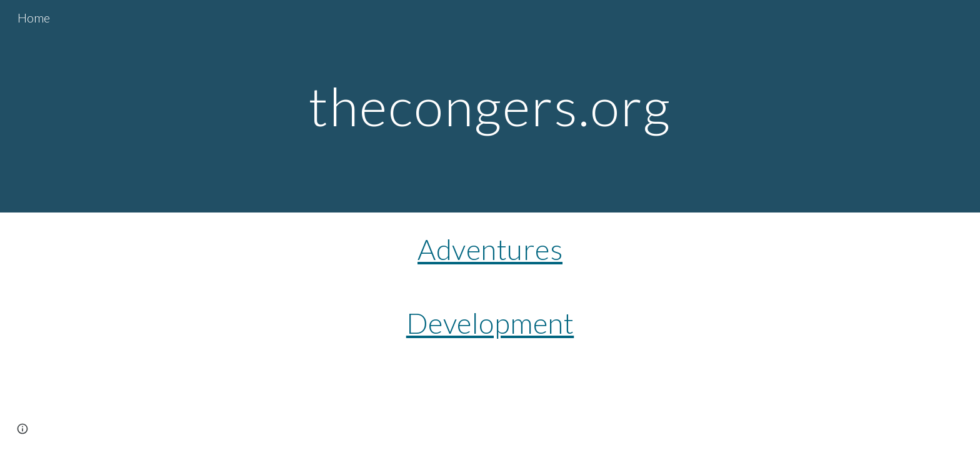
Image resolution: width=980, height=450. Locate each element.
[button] (22, 429)
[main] (490, 106)
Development (490, 323)
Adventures (490, 249)
